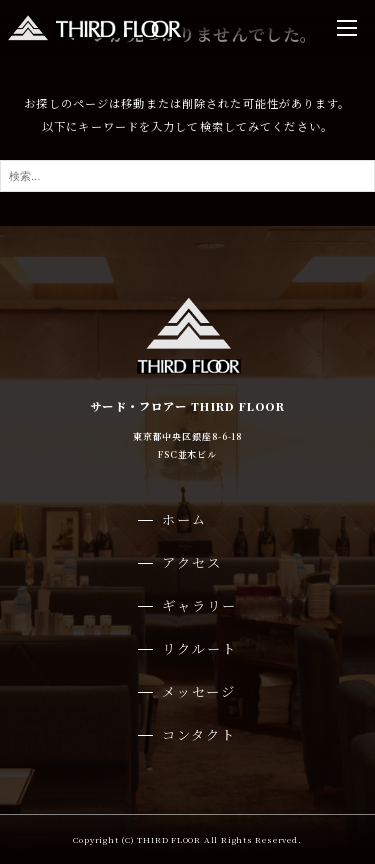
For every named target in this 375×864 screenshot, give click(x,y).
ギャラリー (199, 605)
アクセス (192, 562)
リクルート (199, 648)
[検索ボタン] (355, 176)
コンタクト (199, 734)
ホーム (184, 519)
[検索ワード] (187, 176)
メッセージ (199, 691)
